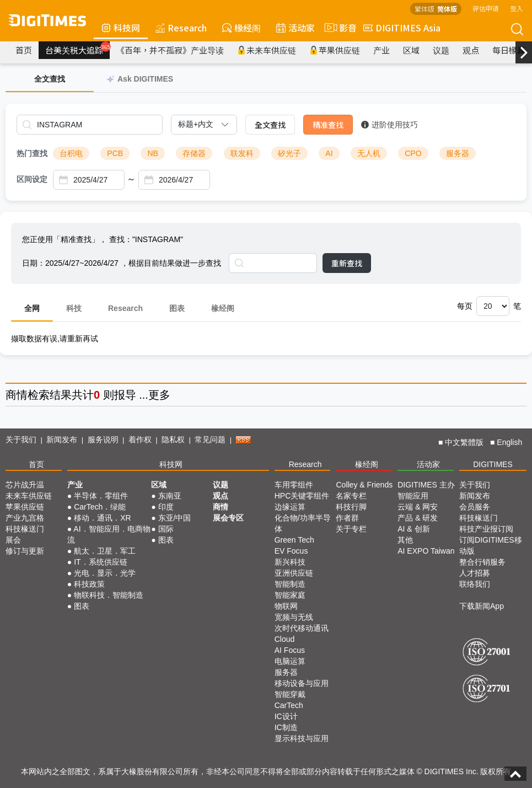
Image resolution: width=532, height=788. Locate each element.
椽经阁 (241, 28)
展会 (13, 540)
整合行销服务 (482, 562)
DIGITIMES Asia (402, 28)
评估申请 (486, 8)
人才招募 (475, 573)
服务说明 (103, 439)
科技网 (121, 28)
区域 (411, 50)
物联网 (286, 606)
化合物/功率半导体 (303, 523)
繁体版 (424, 9)
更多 (159, 395)
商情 (17, 395)
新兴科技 (290, 562)
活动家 (295, 28)
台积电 (71, 153)
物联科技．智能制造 (109, 595)
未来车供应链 (267, 50)
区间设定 (32, 179)
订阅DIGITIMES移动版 (491, 545)
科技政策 (89, 584)
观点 (471, 50)
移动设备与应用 (302, 683)
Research (181, 28)
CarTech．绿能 (100, 507)
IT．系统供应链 (100, 562)
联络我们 (475, 584)
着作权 (140, 439)
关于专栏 (351, 529)
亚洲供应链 (294, 573)
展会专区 (228, 518)
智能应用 (413, 496)
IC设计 (286, 716)
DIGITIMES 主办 (426, 485)
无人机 (369, 153)
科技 (74, 308)
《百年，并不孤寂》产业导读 (170, 50)
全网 (32, 308)
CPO (413, 153)
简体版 (447, 9)
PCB (115, 153)
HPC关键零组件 (302, 496)
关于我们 (21, 439)
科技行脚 (351, 507)
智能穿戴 (290, 694)
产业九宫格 (25, 518)
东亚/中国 (175, 518)
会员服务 (475, 507)
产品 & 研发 (418, 518)
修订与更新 (25, 551)
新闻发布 (62, 439)
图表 (177, 308)
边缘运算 (290, 507)
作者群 (347, 518)
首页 (24, 50)
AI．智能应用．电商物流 (109, 534)
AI (329, 153)
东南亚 (170, 496)
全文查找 (270, 125)
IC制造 (286, 727)
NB (152, 153)
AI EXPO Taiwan (426, 551)
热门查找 (32, 153)
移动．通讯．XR (102, 518)
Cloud (285, 639)
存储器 (194, 153)
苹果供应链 (335, 50)
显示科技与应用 (302, 738)
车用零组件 (294, 485)
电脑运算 (290, 661)
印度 (166, 507)
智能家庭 (290, 595)
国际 (166, 529)
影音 (339, 28)
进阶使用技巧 (389, 125)
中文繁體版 (464, 442)
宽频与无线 (294, 617)
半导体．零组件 (101, 496)
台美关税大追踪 (77, 49)
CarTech (289, 705)
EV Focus (291, 551)
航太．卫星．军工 (105, 551)
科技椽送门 (25, 529)
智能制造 (290, 584)
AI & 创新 (413, 529)
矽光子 (289, 153)
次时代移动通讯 (302, 628)
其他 (405, 540)
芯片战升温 (25, 485)
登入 (517, 8)
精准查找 (328, 125)
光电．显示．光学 (105, 573)
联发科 (242, 153)
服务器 (458, 153)
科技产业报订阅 (486, 529)
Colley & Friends (364, 485)
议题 (441, 50)
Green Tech (294, 540)
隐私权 (173, 439)
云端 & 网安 (418, 507)
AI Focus (290, 650)
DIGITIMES (493, 464)
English (509, 442)
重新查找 (347, 263)
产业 (381, 50)
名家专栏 (351, 496)
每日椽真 (509, 50)
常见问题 (210, 439)
